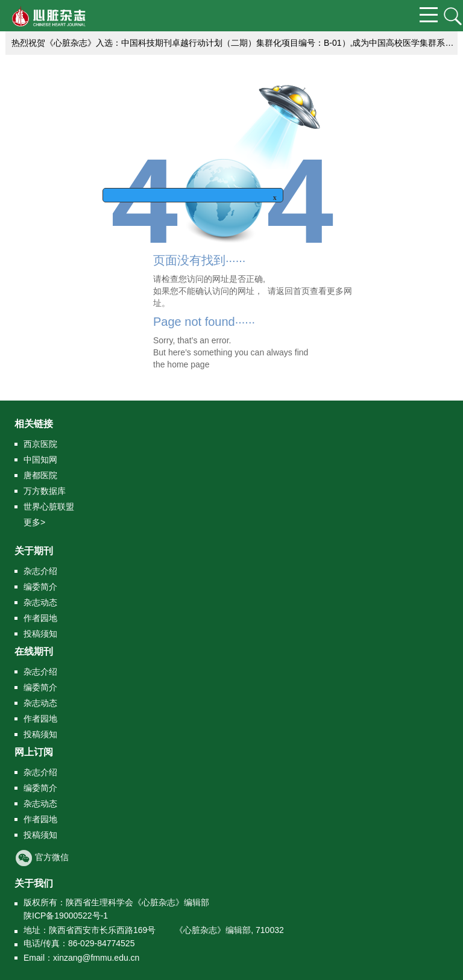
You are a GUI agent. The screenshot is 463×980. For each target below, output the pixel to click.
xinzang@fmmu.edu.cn (96, 958)
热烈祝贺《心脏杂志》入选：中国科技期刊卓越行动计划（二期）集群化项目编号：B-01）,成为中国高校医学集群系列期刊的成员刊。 (235, 43)
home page (188, 364)
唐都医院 (40, 475)
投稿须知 (40, 634)
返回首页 (293, 291)
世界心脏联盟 (49, 507)
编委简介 (40, 587)
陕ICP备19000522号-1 (66, 916)
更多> (34, 522)
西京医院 (40, 444)
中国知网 (40, 460)
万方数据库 (45, 491)
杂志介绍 (40, 571)
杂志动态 (40, 602)
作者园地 (40, 618)
